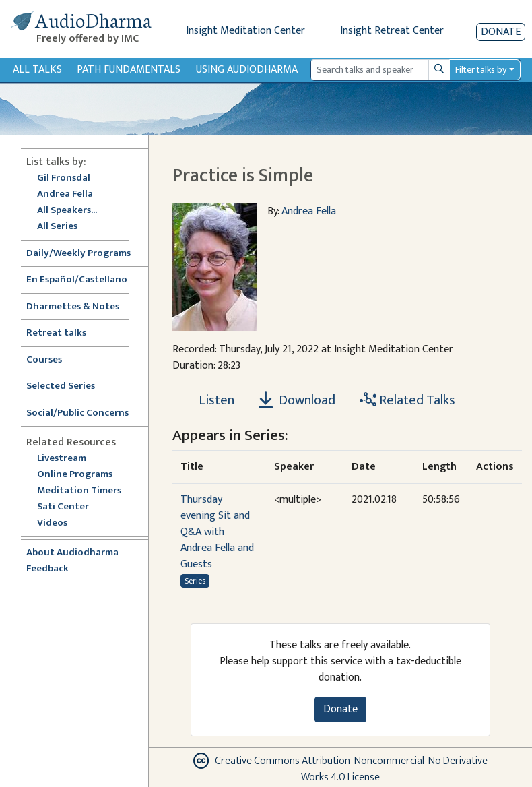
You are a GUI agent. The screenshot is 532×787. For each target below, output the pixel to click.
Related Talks (407, 400)
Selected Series (69, 386)
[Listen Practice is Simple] (209, 400)
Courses (44, 360)
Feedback (47, 569)
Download (297, 400)
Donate (501, 32)
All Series (57, 227)
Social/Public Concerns (77, 413)
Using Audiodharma (247, 70)
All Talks (37, 70)
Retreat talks (56, 333)
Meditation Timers (79, 491)
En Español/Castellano (77, 280)
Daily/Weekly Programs (86, 254)
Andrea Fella (65, 194)
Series (195, 581)
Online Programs (75, 475)
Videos (59, 523)
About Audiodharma (72, 553)
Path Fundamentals (129, 70)
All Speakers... (67, 211)
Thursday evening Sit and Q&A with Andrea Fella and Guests (217, 532)
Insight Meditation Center (245, 31)
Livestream (62, 459)
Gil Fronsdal (64, 178)
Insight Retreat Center (392, 31)
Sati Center (63, 507)
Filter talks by (481, 70)
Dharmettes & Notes (73, 307)
